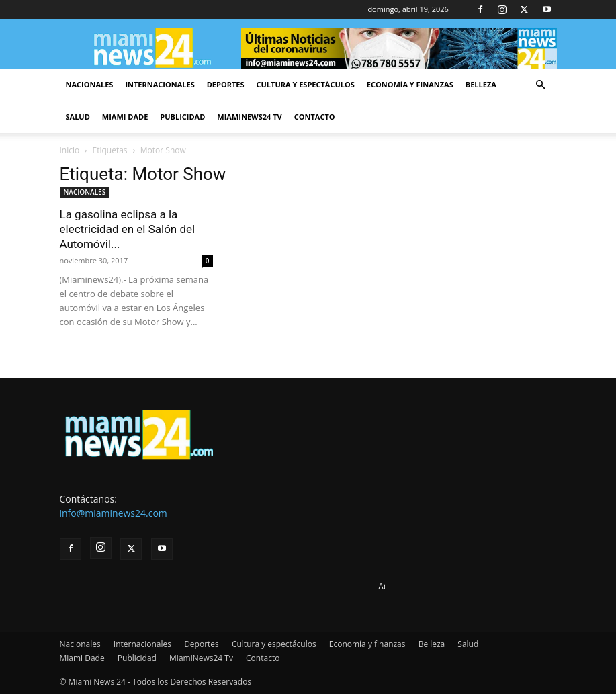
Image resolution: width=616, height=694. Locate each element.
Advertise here (405, 586)
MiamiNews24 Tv (249, 117)
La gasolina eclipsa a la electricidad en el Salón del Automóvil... (128, 229)
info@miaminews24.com (114, 513)
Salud (78, 117)
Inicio (70, 150)
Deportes (226, 84)
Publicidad (182, 117)
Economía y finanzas (410, 84)
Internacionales (160, 84)
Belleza (481, 84)
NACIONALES (85, 192)
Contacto (315, 117)
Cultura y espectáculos (306, 84)
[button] (541, 85)
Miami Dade (125, 117)
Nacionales (90, 84)
